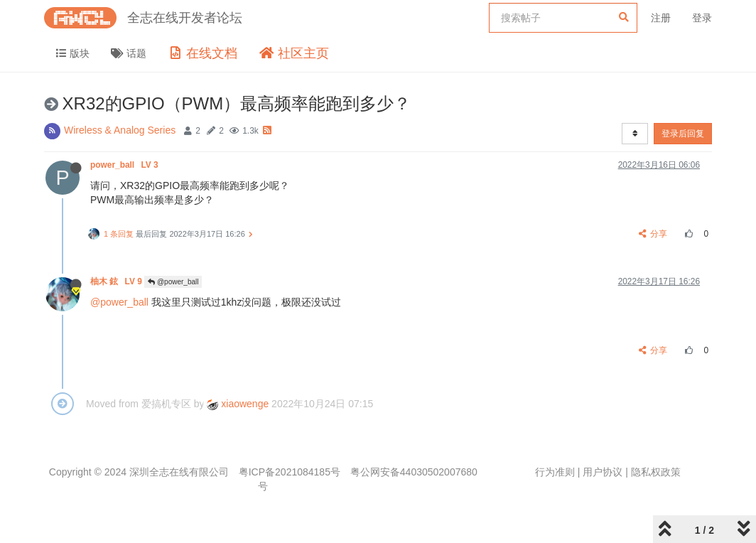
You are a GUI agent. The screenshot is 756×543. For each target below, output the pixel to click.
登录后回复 (683, 134)
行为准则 (555, 472)
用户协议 (603, 472)
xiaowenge (238, 404)
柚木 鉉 (117, 281)
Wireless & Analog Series (120, 130)
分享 (653, 234)
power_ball (125, 165)
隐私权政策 (656, 472)
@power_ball (173, 282)
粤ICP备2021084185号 (290, 472)
